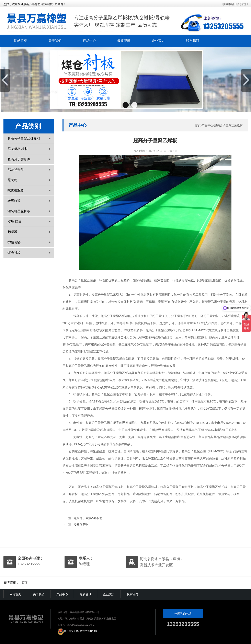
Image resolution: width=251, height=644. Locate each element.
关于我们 (55, 41)
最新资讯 (124, 41)
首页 (198, 125)
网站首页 (21, 41)
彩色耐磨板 (81, 524)
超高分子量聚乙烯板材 (228, 125)
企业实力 (158, 41)
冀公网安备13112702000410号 (81, 631)
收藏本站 (228, 4)
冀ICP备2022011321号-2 (81, 625)
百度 (25, 583)
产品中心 (89, 41)
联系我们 (242, 4)
